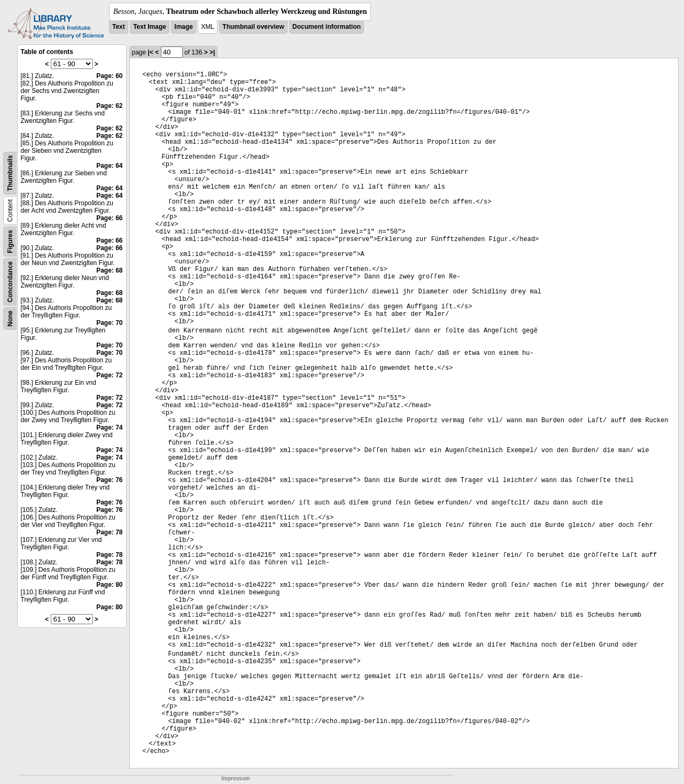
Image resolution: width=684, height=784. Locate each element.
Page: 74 (109, 428)
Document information (327, 27)
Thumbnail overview (253, 27)
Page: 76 (109, 480)
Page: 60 (109, 76)
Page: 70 (109, 323)
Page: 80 (109, 585)
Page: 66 (109, 218)
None (10, 319)
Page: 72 (109, 375)
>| (212, 52)
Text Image (150, 27)
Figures (10, 241)
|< (151, 52)
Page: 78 (109, 532)
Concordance (10, 282)
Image (184, 27)
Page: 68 (109, 270)
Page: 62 (109, 106)
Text (119, 27)
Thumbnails (10, 173)
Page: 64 (109, 166)
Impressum (235, 778)
